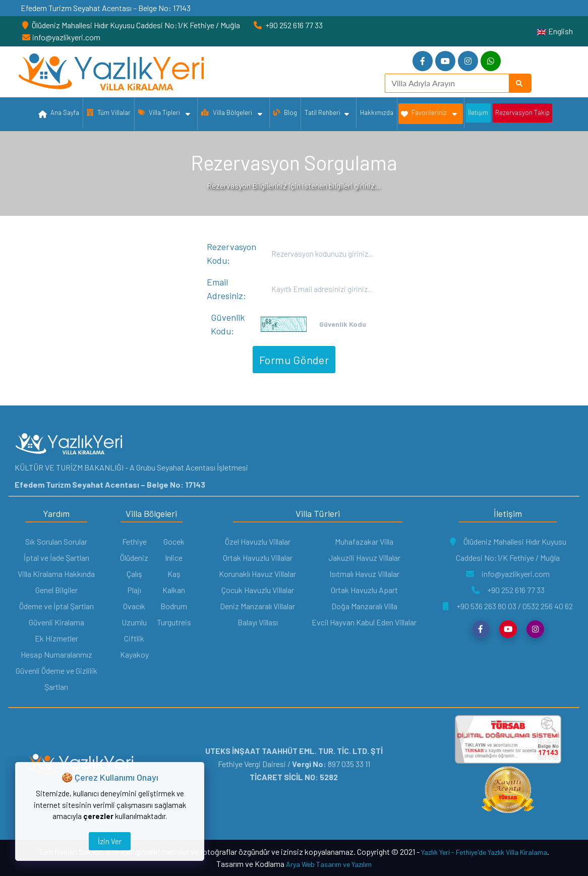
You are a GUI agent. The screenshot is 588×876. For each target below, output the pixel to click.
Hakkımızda (377, 112)
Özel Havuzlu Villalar (258, 541)
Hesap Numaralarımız (56, 654)
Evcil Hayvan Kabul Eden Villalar (364, 622)
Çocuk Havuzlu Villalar (258, 590)
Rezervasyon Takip (522, 112)
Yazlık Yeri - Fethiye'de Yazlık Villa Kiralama (484, 852)
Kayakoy (134, 654)
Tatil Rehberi (327, 114)
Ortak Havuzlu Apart (364, 590)
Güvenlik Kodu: (228, 324)
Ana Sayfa (59, 114)
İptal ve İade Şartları (56, 558)
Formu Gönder (294, 360)
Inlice (174, 558)
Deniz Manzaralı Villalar (257, 606)
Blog (285, 112)
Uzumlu (134, 622)
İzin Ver (110, 841)
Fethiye (134, 541)
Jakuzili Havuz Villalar (364, 558)
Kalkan (174, 590)
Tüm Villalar (109, 112)
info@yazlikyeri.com (508, 574)
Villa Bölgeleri (232, 114)
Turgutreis (174, 622)
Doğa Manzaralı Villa (364, 606)
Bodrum (174, 606)
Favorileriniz (429, 114)
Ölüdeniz (134, 558)
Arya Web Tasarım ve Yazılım (329, 864)
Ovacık (134, 606)
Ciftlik (134, 638)
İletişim (478, 112)
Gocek (174, 541)
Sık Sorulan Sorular (56, 541)
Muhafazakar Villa (364, 541)
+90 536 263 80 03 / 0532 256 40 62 (508, 606)
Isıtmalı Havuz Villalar (364, 574)
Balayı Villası (258, 622)
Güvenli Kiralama (56, 622)
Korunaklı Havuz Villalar (257, 574)
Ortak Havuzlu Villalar (258, 558)
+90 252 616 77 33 (508, 590)
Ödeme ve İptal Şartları (56, 606)
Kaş (174, 574)
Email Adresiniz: (226, 289)
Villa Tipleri (164, 114)
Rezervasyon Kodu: (231, 253)
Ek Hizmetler (56, 638)
